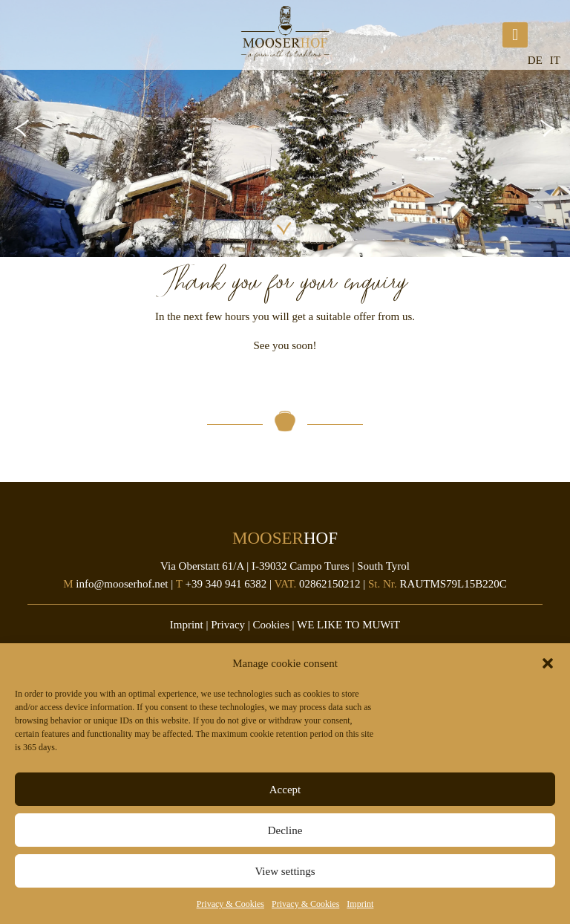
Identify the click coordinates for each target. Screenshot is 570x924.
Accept (285, 790)
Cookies (271, 625)
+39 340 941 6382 (226, 584)
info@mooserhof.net (122, 584)
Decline (285, 830)
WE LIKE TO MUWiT (348, 625)
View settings (285, 871)
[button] (548, 663)
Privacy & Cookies (230, 904)
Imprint (360, 904)
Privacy (228, 625)
